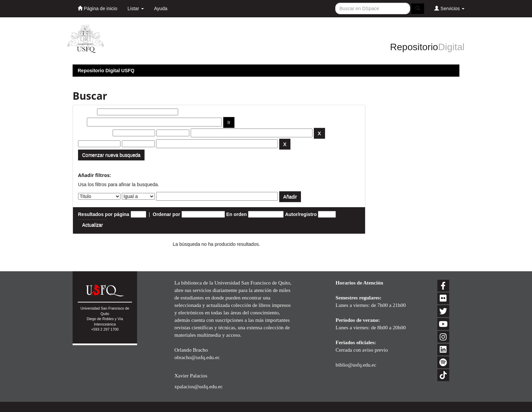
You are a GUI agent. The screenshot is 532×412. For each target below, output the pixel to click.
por (82, 122)
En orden (237, 214)
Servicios (449, 8)
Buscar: (87, 112)
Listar (136, 8)
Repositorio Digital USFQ (106, 71)
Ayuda (161, 8)
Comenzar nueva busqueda (111, 155)
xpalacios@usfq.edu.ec (198, 386)
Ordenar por (166, 214)
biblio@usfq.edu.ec (356, 365)
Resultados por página (104, 214)
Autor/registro (301, 214)
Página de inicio (98, 8)
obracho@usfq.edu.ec (197, 357)
